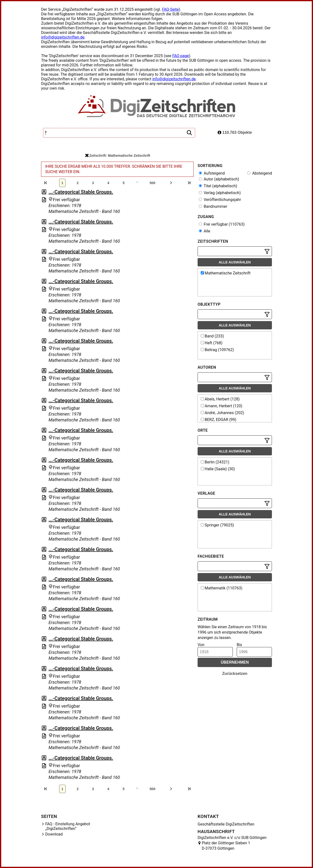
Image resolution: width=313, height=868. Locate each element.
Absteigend (260, 173)
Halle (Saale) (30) (218, 469)
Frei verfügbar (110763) (222, 224)
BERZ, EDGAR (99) (218, 420)
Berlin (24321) (215, 462)
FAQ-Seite (170, 9)
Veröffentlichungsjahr (220, 200)
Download (54, 834)
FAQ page (180, 56)
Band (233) (212, 336)
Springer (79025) (217, 525)
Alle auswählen (235, 262)
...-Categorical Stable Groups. (81, 192)
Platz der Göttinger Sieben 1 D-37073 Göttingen (226, 846)
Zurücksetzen (235, 674)
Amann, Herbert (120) (222, 406)
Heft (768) (212, 343)
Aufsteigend (212, 173)
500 (152, 183)
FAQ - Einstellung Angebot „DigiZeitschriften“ (68, 826)
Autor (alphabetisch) (219, 179)
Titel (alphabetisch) (218, 186)
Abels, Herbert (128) (220, 399)
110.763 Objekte (235, 132)
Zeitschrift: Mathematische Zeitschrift (118, 156)
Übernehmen (235, 662)
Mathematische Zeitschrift (226, 273)
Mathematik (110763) (222, 588)
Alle (205, 231)
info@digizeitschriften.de (63, 37)
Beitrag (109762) (217, 350)
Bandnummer (213, 206)
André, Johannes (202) (222, 413)
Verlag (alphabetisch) (220, 193)
